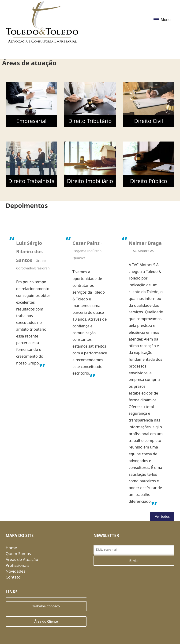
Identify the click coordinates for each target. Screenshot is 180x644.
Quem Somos (18, 554)
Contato (13, 577)
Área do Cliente (46, 621)
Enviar (134, 561)
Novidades (15, 571)
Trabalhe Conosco (46, 606)
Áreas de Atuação (22, 559)
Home (11, 548)
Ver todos (162, 516)
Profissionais (17, 565)
